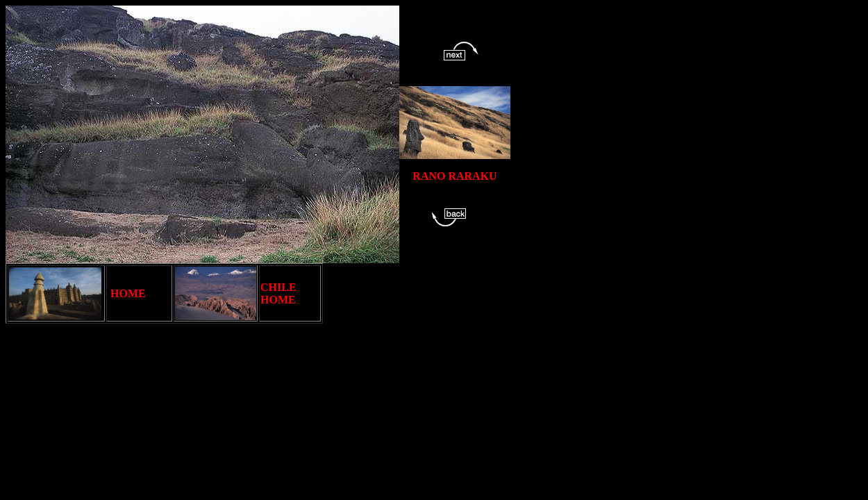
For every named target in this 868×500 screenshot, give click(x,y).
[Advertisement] (576, 353)
